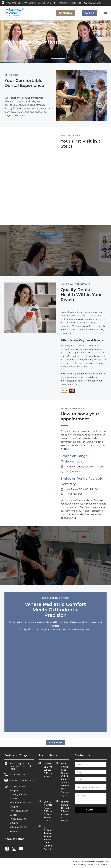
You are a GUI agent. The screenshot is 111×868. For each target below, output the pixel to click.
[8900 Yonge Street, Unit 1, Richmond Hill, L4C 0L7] (3, 3)
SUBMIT (91, 810)
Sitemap (105, 864)
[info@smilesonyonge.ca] (56, 3)
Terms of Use (94, 864)
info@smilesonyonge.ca (70, 3)
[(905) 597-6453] (85, 3)
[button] (105, 13)
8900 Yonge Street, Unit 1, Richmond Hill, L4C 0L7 (29, 3)
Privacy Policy (80, 864)
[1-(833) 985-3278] (62, 494)
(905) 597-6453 (95, 3)
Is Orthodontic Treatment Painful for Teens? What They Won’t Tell (50, 836)
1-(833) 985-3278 (74, 494)
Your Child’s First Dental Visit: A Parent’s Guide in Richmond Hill (67, 776)
